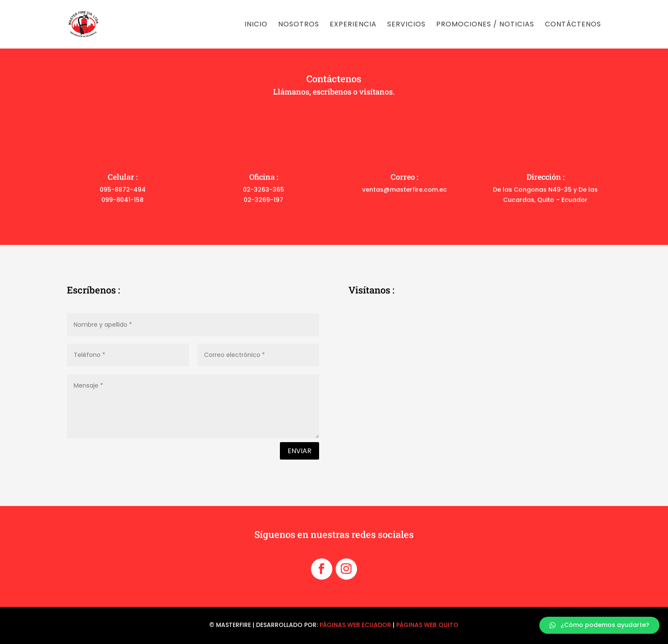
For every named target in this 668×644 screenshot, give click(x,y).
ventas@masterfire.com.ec (405, 190)
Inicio (256, 25)
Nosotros (299, 25)
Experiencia (353, 25)
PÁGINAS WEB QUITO (427, 625)
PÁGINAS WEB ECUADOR (355, 625)
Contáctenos (573, 25)
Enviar (299, 451)
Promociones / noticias (485, 25)
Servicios (406, 25)
